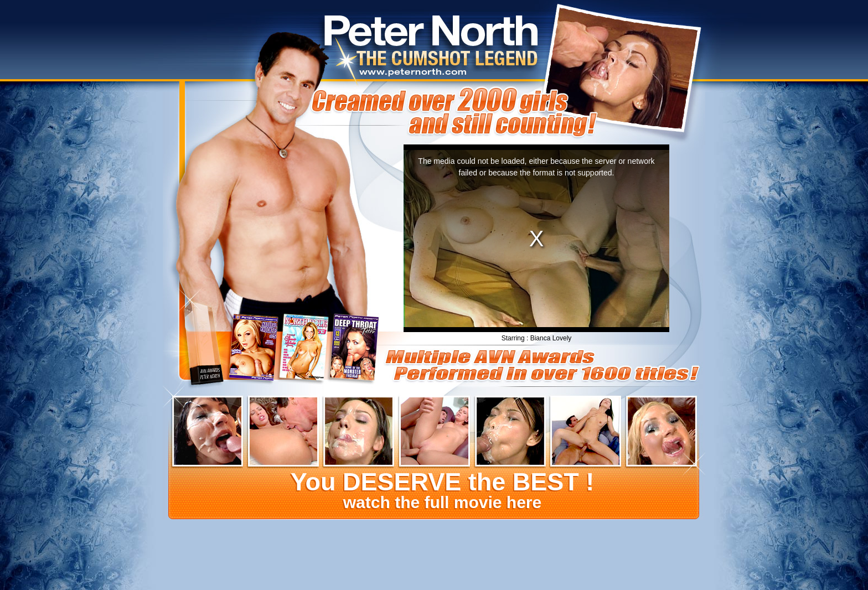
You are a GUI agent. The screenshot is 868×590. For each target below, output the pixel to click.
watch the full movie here (442, 491)
